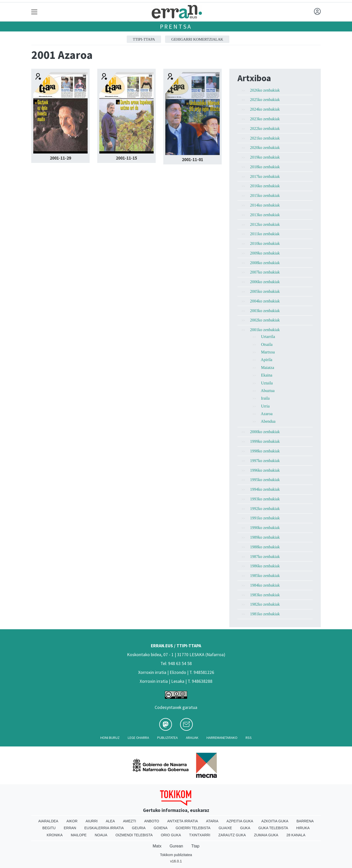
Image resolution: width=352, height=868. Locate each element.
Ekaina (267, 375)
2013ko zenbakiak (265, 215)
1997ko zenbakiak (265, 461)
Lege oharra (138, 738)
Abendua (268, 421)
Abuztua (268, 391)
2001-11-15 (126, 158)
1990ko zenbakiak (265, 528)
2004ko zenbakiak (265, 301)
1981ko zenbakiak (265, 614)
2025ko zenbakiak (265, 100)
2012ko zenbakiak (265, 224)
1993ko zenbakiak (265, 499)
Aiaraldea (48, 821)
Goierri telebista (193, 828)
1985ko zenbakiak (265, 576)
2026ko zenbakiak (265, 90)
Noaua (101, 835)
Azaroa (267, 414)
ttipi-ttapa (144, 39)
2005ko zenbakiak (265, 291)
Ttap (195, 846)
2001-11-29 (60, 158)
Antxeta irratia (183, 821)
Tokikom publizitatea (176, 855)
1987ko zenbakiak (265, 557)
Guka (245, 828)
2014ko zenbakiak (265, 205)
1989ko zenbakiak (265, 537)
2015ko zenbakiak (265, 195)
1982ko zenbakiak (265, 604)
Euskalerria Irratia (104, 828)
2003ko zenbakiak (265, 311)
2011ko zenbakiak (265, 234)
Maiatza (268, 368)
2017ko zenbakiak (265, 176)
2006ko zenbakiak (265, 282)
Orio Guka (171, 835)
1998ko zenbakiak (265, 451)
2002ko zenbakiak (265, 320)
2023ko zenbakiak (265, 119)
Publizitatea (167, 738)
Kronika (55, 835)
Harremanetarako (222, 738)
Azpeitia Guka (240, 821)
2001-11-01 (193, 160)
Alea (110, 821)
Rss (249, 738)
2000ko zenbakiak (265, 432)
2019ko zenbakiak (265, 157)
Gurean (176, 846)
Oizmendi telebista (134, 835)
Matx (157, 846)
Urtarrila (268, 337)
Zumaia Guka (266, 835)
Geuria (139, 828)
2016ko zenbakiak (265, 186)
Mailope (79, 835)
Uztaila (267, 383)
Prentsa (176, 27)
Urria (265, 406)
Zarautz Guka (232, 835)
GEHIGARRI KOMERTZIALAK (197, 39)
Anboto (152, 821)
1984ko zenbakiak (265, 585)
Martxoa (268, 352)
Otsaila (267, 344)
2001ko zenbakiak (265, 330)
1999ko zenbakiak (265, 441)
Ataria (212, 821)
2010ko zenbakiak (265, 243)
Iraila (265, 398)
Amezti (129, 821)
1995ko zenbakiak (265, 480)
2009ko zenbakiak (265, 253)
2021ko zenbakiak (265, 138)
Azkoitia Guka (275, 821)
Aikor (72, 821)
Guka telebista (273, 828)
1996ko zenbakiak (265, 470)
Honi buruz (110, 738)
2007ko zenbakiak (265, 272)
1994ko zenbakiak (265, 489)
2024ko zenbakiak (265, 109)
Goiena (161, 828)
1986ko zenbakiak (265, 566)
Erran (70, 828)
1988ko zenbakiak (265, 547)
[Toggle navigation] (34, 12)
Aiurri (92, 821)
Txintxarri (200, 835)
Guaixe (225, 828)
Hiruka (303, 828)
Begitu (49, 828)
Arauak (192, 738)
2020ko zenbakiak (265, 148)
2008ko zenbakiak (265, 263)
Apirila (267, 360)
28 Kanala (296, 835)
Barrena (305, 821)
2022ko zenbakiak (265, 129)
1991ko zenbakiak (265, 518)
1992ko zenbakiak (265, 509)
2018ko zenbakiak (265, 167)
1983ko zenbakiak (265, 595)
